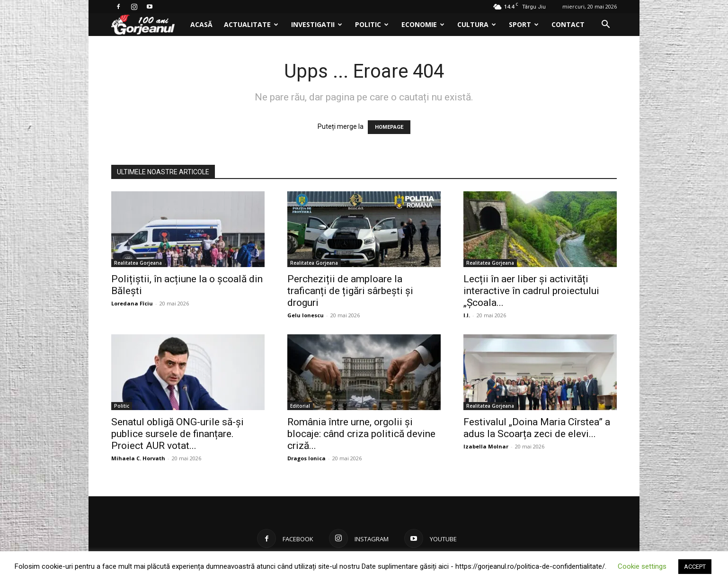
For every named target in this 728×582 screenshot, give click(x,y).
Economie (423, 24)
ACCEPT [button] (695, 567)
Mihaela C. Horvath (138, 458)
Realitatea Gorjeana (138, 263)
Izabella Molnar (486, 446)
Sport (524, 24)
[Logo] (148, 25)
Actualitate (251, 24)
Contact (568, 24)
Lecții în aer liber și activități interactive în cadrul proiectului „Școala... (531, 291)
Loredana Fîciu (132, 303)
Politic (372, 24)
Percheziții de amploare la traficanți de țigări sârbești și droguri (350, 291)
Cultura (477, 24)
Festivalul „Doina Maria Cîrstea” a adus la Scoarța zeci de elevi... (537, 428)
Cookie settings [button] (642, 566)
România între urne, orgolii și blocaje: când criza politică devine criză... (361, 434)
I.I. (467, 315)
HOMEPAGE (389, 127)
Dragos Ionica (306, 458)
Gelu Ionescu (306, 315)
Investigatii (317, 24)
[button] (605, 25)
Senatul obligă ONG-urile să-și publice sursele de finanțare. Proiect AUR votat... (178, 434)
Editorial (300, 406)
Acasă (201, 24)
